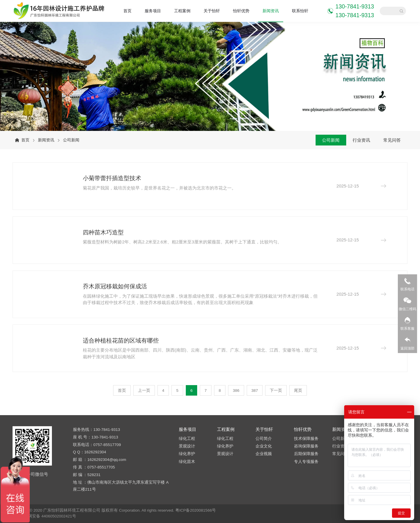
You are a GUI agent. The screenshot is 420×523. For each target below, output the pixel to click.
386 (236, 391)
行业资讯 (361, 140)
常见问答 (392, 140)
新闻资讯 (271, 11)
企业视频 (264, 454)
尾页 (298, 391)
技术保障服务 (306, 439)
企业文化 (264, 446)
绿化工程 (187, 439)
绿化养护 (187, 454)
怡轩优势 (241, 11)
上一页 (144, 391)
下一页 (276, 391)
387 (255, 391)
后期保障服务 (306, 454)
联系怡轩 (300, 11)
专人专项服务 (306, 462)
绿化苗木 (187, 462)
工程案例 (182, 11)
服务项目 (153, 11)
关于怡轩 (212, 11)
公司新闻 (71, 140)
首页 (127, 11)
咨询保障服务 (306, 446)
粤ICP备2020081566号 (196, 510)
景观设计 (187, 446)
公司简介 (264, 439)
